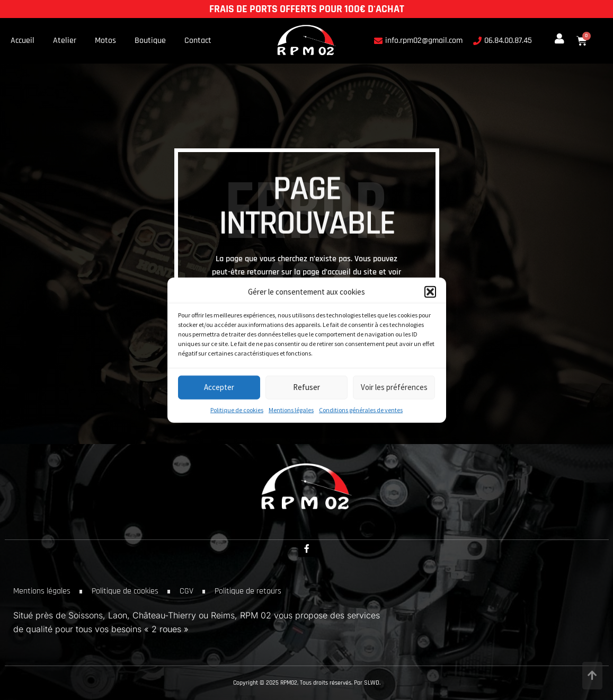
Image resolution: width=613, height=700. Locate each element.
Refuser (306, 387)
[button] (430, 291)
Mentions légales (291, 409)
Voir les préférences (394, 387)
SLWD (372, 683)
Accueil (23, 41)
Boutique (150, 41)
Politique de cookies (237, 409)
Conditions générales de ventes (361, 409)
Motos (105, 41)
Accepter (219, 387)
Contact (198, 41)
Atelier (65, 41)
